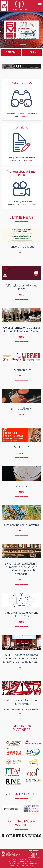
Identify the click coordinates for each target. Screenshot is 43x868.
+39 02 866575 (32, 863)
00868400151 (29, 865)
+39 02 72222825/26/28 (17, 863)
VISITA (32, 52)
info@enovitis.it (15, 865)
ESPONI (11, 52)
